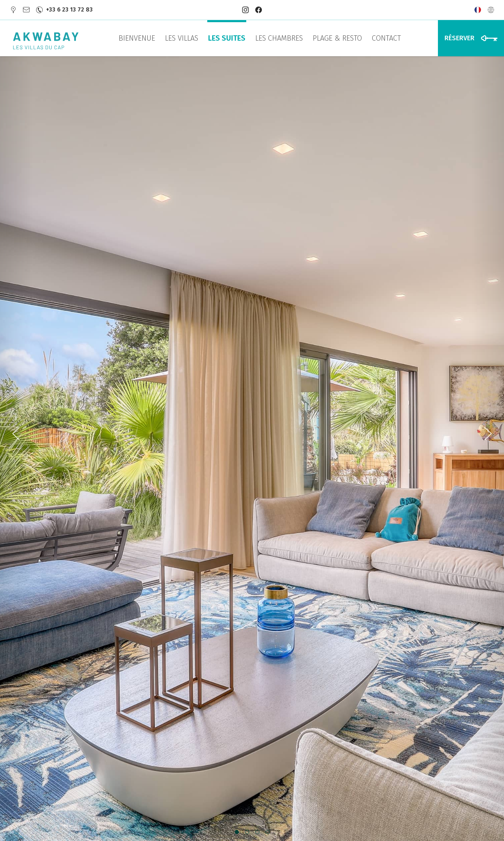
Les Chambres (279, 38)
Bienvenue (137, 38)
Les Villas (182, 38)
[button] (237, 832)
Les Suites (227, 38)
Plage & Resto (337, 38)
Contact (386, 38)
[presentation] (16, 449)
